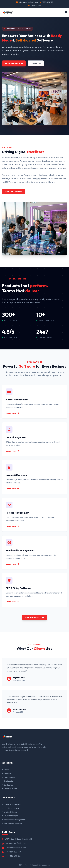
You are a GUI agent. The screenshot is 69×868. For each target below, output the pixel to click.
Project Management (12, 816)
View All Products (34, 617)
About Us (7, 773)
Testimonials (8, 781)
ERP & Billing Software (12, 823)
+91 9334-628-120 (13, 852)
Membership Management (14, 820)
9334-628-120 (46, 2)
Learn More (12, 413)
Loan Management (11, 808)
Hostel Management (11, 804)
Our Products (8, 777)
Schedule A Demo (10, 789)
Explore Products (14, 63)
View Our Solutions (13, 192)
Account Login (34, 5)
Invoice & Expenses (11, 812)
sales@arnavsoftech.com (27, 2)
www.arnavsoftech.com (16, 843)
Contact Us (36, 63)
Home (5, 770)
